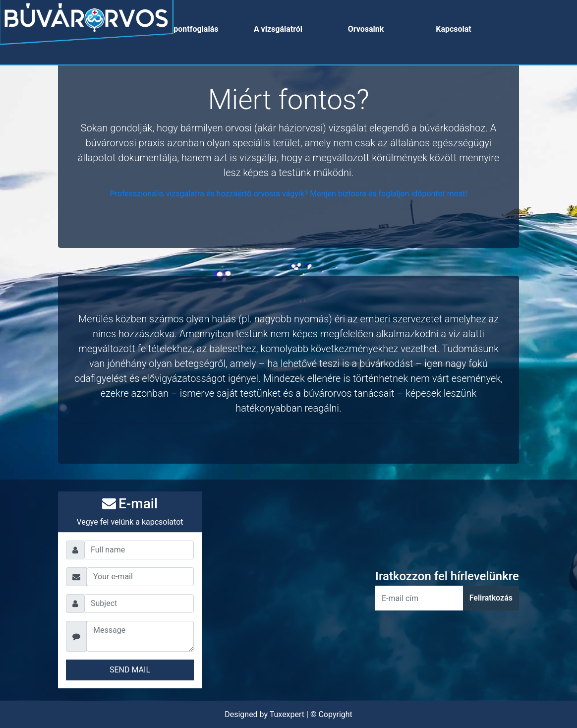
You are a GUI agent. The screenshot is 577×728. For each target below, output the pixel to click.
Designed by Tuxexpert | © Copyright (288, 714)
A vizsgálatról (278, 29)
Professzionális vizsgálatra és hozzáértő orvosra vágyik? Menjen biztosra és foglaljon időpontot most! (288, 194)
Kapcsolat (454, 29)
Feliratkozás (491, 598)
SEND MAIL (130, 670)
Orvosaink (366, 29)
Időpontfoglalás (191, 29)
